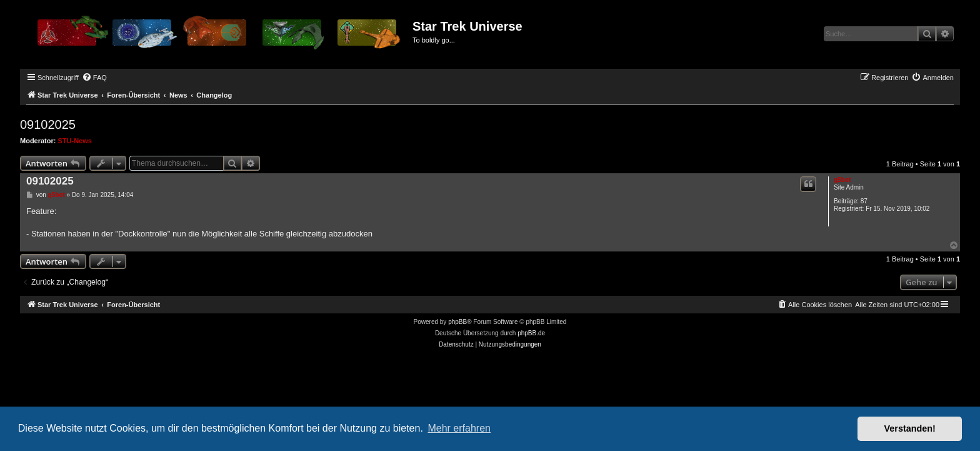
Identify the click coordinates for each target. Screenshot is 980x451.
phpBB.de (531, 333)
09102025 (48, 124)
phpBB (457, 322)
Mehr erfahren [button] (459, 428)
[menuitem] (94, 78)
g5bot (842, 180)
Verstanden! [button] (910, 428)
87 (864, 201)
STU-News (75, 141)
